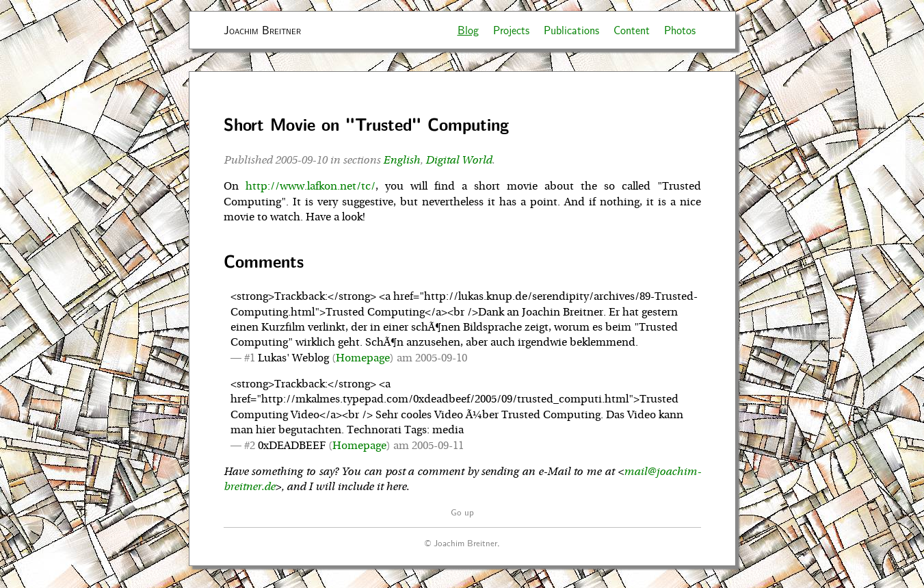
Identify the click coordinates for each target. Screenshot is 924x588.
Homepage (363, 358)
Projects (511, 30)
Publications (571, 30)
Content (632, 30)
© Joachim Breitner (461, 542)
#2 (250, 446)
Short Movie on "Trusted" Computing (366, 124)
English (401, 160)
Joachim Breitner (262, 30)
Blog (468, 30)
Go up (462, 512)
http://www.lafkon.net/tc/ (311, 186)
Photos (680, 30)
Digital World (459, 160)
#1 (250, 358)
